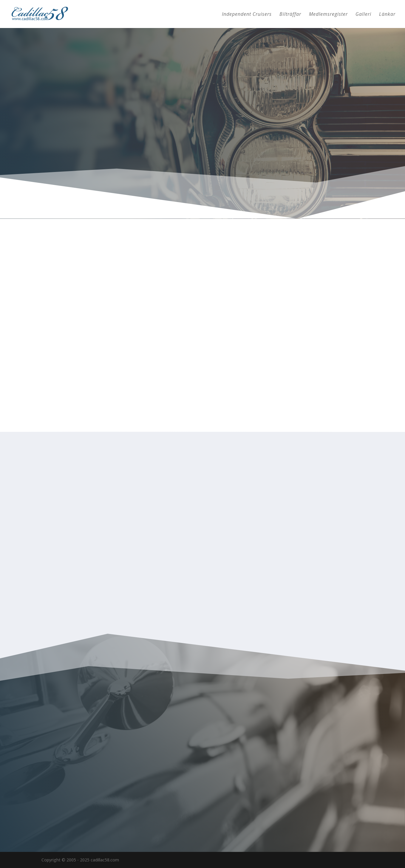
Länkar (387, 15)
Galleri (363, 15)
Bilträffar (290, 15)
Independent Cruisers (247, 15)
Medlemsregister (328, 15)
